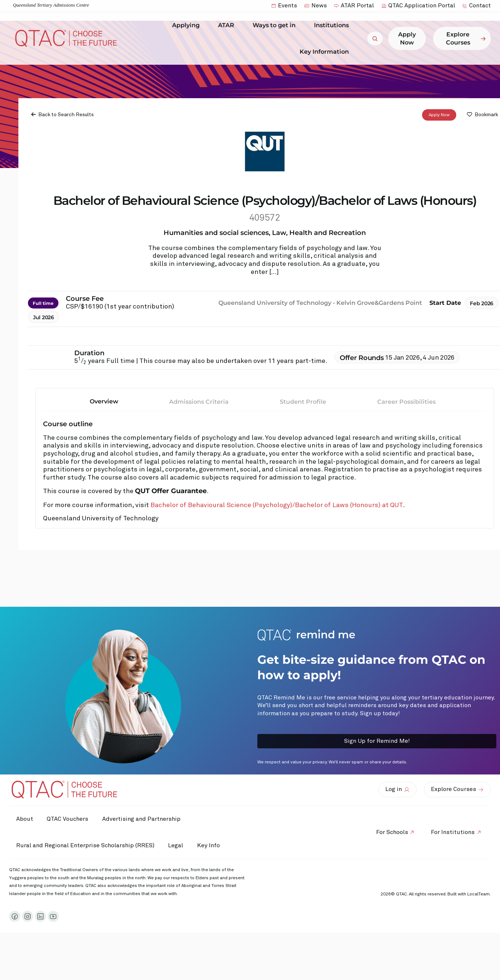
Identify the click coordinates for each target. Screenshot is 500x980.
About (25, 819)
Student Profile (303, 402)
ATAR (228, 25)
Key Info (213, 845)
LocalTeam (478, 894)
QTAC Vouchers (69, 819)
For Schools (391, 832)
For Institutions (452, 832)
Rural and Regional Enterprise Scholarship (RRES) (86, 845)
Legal (177, 845)
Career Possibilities (406, 402)
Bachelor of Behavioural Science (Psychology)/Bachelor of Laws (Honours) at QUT (277, 505)
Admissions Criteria (199, 402)
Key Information (326, 51)
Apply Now (439, 115)
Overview (104, 401)
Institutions (333, 25)
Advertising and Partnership (144, 819)
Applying (188, 25)
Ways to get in (276, 25)
